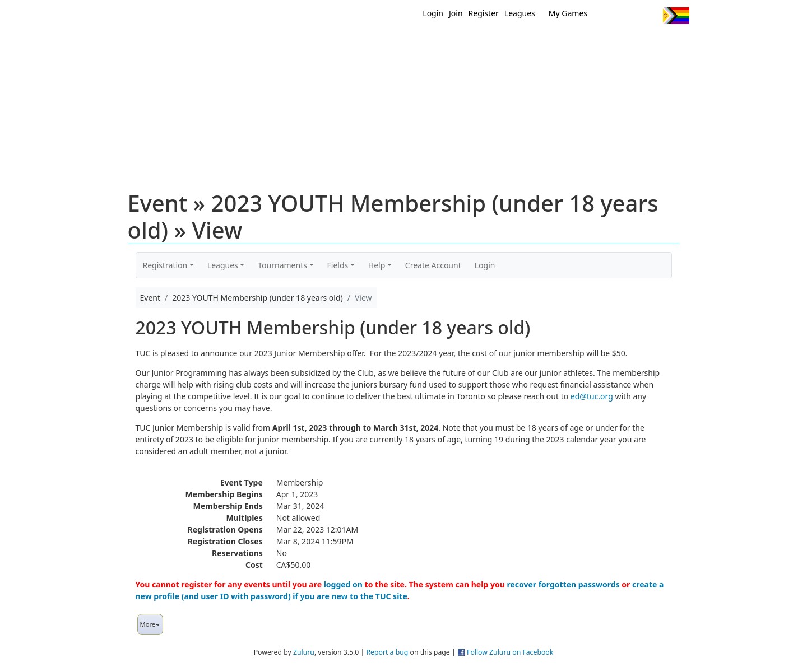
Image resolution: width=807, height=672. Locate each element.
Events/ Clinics (499, 44)
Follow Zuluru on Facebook (510, 652)
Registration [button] (165, 265)
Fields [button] (338, 265)
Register (484, 13)
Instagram (650, 16)
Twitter (608, 16)
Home (331, 44)
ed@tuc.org (592, 396)
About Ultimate (585, 44)
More (150, 624)
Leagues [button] (223, 265)
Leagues (520, 13)
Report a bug (387, 652)
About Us (658, 44)
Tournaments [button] (282, 265)
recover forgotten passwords (563, 584)
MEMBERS (427, 44)
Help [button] (377, 265)
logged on (343, 584)
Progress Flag (676, 16)
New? (376, 44)
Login (433, 13)
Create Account (433, 265)
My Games (568, 13)
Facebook (629, 16)
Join (456, 13)
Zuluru (304, 652)
